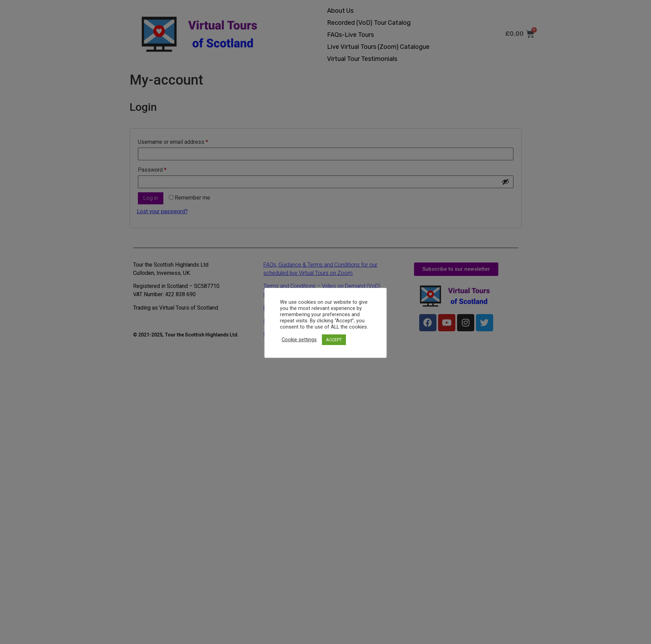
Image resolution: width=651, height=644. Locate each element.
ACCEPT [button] (334, 340)
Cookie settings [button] (299, 340)
